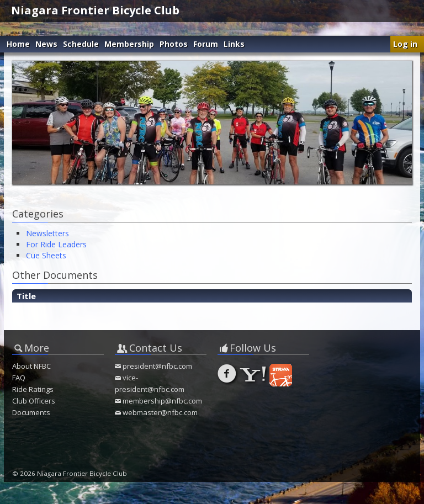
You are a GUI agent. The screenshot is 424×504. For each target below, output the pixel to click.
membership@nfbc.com (162, 401)
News (46, 44)
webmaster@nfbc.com (160, 412)
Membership (129, 44)
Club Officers (34, 401)
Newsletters (47, 233)
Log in (405, 44)
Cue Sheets (46, 255)
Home (18, 44)
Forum (206, 44)
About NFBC (31, 366)
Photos (174, 44)
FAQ (19, 378)
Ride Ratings (33, 389)
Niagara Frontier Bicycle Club (95, 10)
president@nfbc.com (157, 366)
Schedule (81, 44)
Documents (31, 412)
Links (234, 44)
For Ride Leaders (56, 244)
